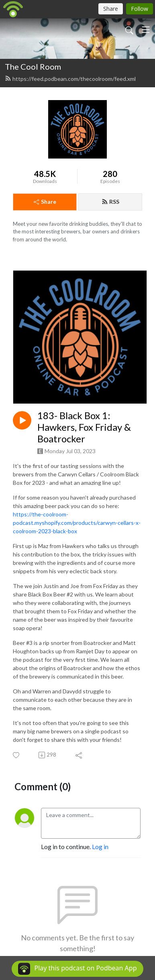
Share (45, 202)
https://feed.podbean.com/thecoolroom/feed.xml (70, 79)
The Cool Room (33, 66)
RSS (110, 202)
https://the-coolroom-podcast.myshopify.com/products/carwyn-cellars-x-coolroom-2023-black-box (77, 523)
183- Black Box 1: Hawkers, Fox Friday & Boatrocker (84, 427)
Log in (100, 846)
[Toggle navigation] (146, 30)
